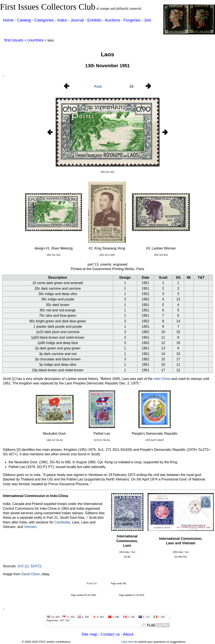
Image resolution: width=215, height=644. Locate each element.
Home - (9, 20)
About (128, 634)
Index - (64, 20)
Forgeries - (133, 20)
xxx (165, 172)
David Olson (31, 574)
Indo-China (162, 379)
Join (147, 20)
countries (35, 40)
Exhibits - (96, 20)
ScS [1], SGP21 (29, 566)
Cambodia (62, 522)
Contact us (111, 634)
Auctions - (114, 20)
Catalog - (26, 20)
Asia (98, 86)
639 (95, 584)
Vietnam (30, 527)
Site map (90, 634)
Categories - (45, 20)
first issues (14, 40)
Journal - (79, 20)
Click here (128, 642)
